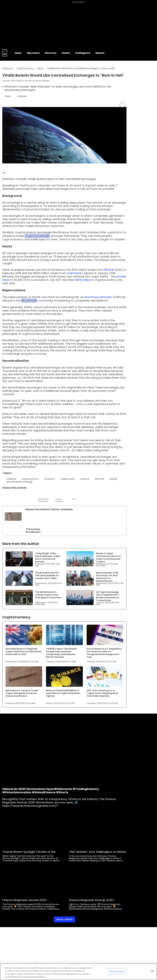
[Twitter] (5, 495)
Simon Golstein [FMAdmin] (42, 81)
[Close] (152, 971)
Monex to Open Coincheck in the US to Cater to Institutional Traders (109, 558)
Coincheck (74, 273)
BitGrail (109, 270)
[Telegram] (28, 495)
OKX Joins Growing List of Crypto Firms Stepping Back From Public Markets (102, 693)
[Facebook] (36, 495)
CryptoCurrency (25, 68)
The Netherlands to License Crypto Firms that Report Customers (48, 595)
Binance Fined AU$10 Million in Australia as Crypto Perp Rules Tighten (63, 693)
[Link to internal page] (13, 516)
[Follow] (59, 497)
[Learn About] (43, 497)
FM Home (7, 68)
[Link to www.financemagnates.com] (19, 559)
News (40, 68)
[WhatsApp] (51, 495)
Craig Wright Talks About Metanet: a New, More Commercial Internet (48, 558)
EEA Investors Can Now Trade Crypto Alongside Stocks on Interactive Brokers (22, 693)
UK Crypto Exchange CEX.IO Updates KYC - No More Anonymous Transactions (108, 596)
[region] (78, 972)
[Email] (20, 495)
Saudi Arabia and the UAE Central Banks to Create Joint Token (47, 575)
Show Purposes (117, 971)
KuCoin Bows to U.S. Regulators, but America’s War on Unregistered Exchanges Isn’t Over (104, 653)
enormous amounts (98, 297)
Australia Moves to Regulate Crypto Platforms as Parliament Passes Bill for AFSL (24, 651)
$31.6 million (83, 280)
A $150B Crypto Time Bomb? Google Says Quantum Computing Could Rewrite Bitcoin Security (62, 653)
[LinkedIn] (13, 495)
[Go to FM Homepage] (5, 53)
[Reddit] (66, 495)
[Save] (74, 496)
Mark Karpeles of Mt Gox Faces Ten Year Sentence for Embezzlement (107, 577)
